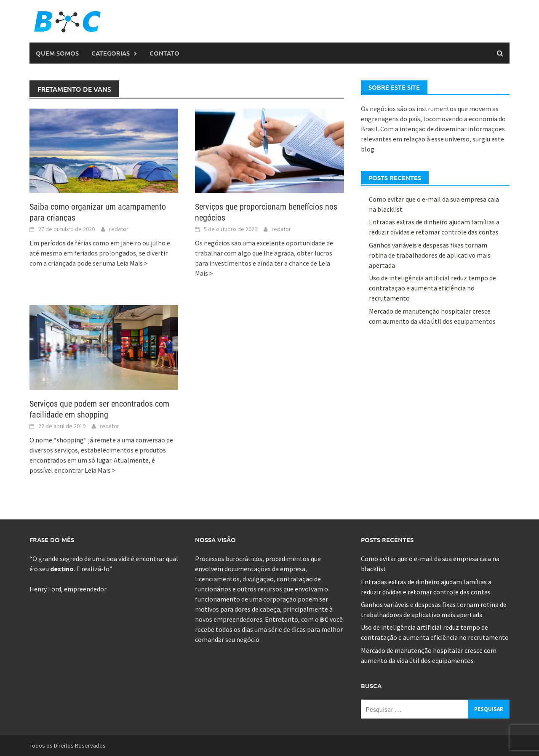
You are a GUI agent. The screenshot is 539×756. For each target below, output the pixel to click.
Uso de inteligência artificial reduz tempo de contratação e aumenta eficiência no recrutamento (432, 288)
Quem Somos (57, 53)
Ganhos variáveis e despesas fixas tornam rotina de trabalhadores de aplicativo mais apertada (430, 255)
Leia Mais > (132, 263)
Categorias (111, 53)
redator (119, 229)
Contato (164, 53)
